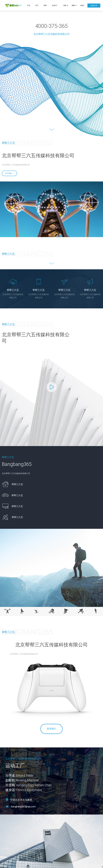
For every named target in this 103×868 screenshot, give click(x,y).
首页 (20, 5)
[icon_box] (12, 484)
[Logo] (14, 5)
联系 (45, 5)
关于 (37, 5)
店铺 (66, 5)
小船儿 (82, 5)
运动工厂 (55, 5)
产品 (29, 5)
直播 (74, 5)
